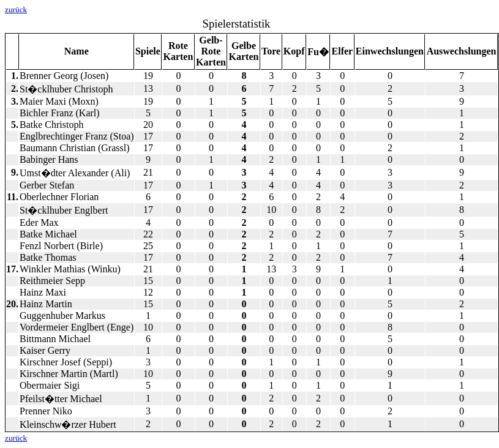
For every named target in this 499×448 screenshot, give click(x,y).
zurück (16, 9)
